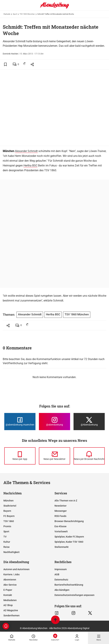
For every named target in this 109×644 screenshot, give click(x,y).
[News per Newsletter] (54, 456)
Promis (7, 526)
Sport (15, 14)
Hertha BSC (30, 166)
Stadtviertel (10, 506)
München (8, 501)
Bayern (7, 511)
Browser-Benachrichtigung (69, 521)
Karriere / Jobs (11, 574)
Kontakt (8, 595)
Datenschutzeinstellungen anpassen (74, 595)
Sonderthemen (11, 615)
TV (5, 537)
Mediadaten (10, 600)
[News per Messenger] (20, 456)
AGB (57, 574)
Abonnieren (10, 580)
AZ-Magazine (11, 610)
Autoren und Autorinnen (16, 569)
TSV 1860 (9, 521)
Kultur (7, 542)
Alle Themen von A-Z (66, 501)
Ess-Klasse (60, 526)
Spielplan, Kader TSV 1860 (69, 542)
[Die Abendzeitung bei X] (89, 422)
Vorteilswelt (61, 531)
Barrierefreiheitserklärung (69, 585)
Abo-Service (10, 585)
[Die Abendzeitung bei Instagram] (54, 422)
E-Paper (8, 590)
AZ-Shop (8, 605)
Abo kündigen (62, 590)
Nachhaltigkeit (11, 552)
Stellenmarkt (62, 547)
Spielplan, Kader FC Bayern (69, 537)
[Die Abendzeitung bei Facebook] (20, 422)
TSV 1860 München (27, 14)
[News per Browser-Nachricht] (89, 456)
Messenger (61, 511)
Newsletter (60, 506)
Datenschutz (61, 580)
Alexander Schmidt (26, 151)
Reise (7, 547)
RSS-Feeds (60, 516)
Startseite (7, 14)
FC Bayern (9, 516)
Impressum (61, 569)
